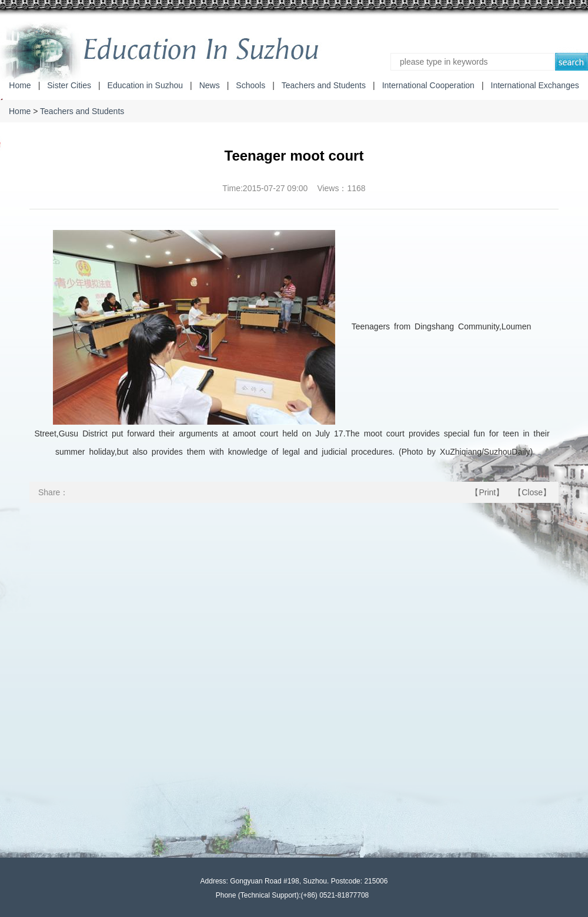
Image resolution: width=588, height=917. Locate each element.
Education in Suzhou (145, 85)
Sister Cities (69, 85)
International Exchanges (535, 85)
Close (532, 492)
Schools (250, 85)
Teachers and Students (324, 85)
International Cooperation (428, 85)
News (210, 85)
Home (20, 85)
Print (487, 492)
